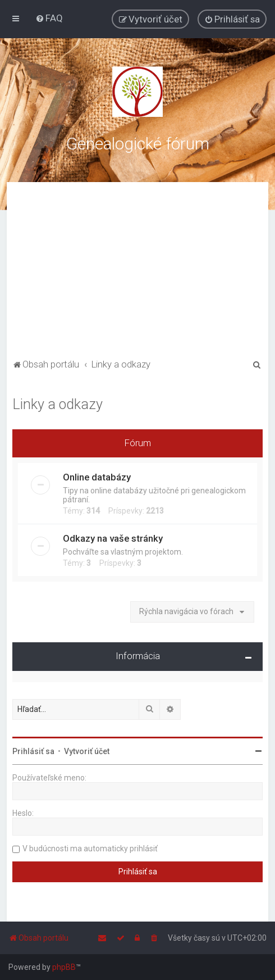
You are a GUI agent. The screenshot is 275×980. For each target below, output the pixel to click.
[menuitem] (49, 18)
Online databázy (97, 477)
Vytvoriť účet (87, 751)
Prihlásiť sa (33, 751)
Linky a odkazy (58, 404)
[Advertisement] (137, 272)
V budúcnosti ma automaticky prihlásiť (90, 849)
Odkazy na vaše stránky (113, 538)
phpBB (64, 967)
